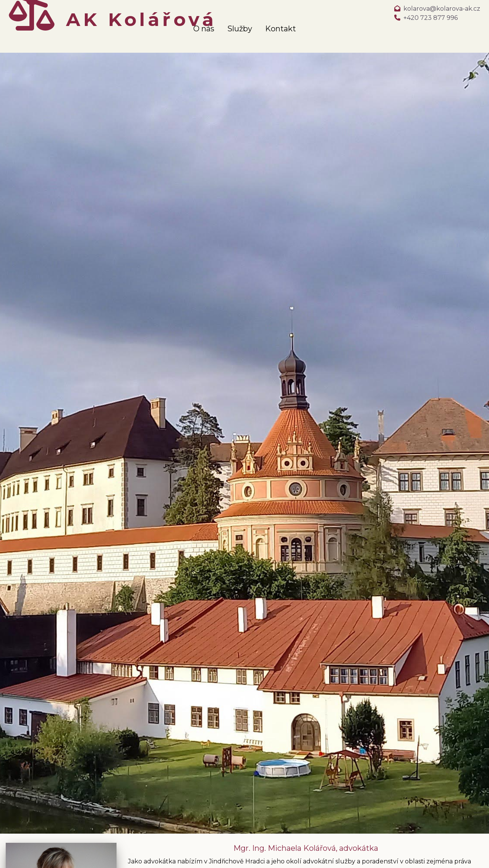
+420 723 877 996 (431, 18)
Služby (240, 29)
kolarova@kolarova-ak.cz (442, 9)
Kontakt (281, 29)
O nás (204, 29)
